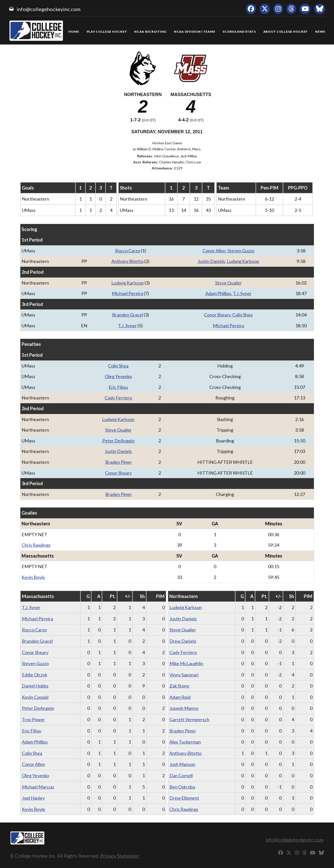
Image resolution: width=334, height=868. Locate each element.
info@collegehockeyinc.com (49, 9)
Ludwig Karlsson (243, 261)
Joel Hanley (33, 798)
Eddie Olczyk (35, 675)
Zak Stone (179, 686)
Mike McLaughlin (186, 663)
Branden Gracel (128, 315)
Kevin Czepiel (35, 697)
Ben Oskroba (182, 787)
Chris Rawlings (36, 545)
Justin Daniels (211, 261)
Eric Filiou (118, 387)
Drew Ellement (184, 798)
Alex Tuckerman (185, 742)
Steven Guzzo (241, 251)
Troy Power (33, 719)
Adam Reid (180, 697)
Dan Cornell (181, 775)
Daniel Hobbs (35, 686)
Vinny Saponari (184, 675)
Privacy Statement (120, 856)
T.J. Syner (242, 293)
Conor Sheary (217, 315)
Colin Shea (242, 315)
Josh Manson (182, 764)
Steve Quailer (228, 283)
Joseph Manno (184, 708)
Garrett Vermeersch (189, 719)
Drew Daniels (183, 641)
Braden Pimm (118, 462)
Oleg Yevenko (118, 376)
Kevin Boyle (33, 577)
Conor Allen (214, 251)
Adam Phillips (218, 293)
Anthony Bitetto (127, 261)
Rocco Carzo (128, 251)
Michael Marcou (38, 787)
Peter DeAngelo (118, 441)
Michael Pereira (127, 293)
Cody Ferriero (118, 398)
